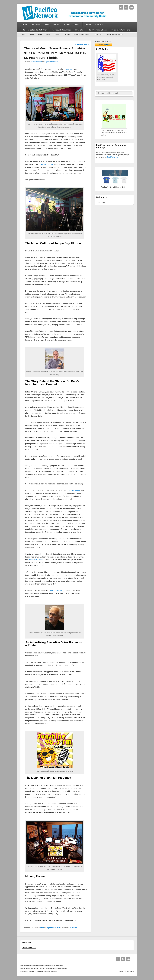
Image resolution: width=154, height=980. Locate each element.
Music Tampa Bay (57, 590)
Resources (99, 25)
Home (25, 25)
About (47, 25)
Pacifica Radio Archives (82, 35)
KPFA (32, 35)
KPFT (24, 35)
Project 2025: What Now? (120, 30)
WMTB (69, 69)
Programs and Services (72, 25)
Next (87, 44)
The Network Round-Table (61, 30)
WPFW (56, 35)
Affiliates (88, 25)
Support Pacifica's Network (104, 42)
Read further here (113, 157)
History (56, 25)
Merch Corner (99, 35)
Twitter (126, 7)
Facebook (121, 7)
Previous (79, 44)
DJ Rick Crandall (73, 490)
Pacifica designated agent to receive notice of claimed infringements (44, 968)
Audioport (66, 35)
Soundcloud (132, 7)
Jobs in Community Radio (97, 30)
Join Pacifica (36, 25)
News (42, 928)
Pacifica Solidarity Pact (115, 35)
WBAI (48, 35)
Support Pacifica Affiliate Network (35, 30)
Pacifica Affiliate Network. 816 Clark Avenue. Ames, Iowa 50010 (42, 965)
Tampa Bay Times (35, 560)
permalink (73, 928)
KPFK (40, 35)
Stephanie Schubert (51, 62)
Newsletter (79, 30)
